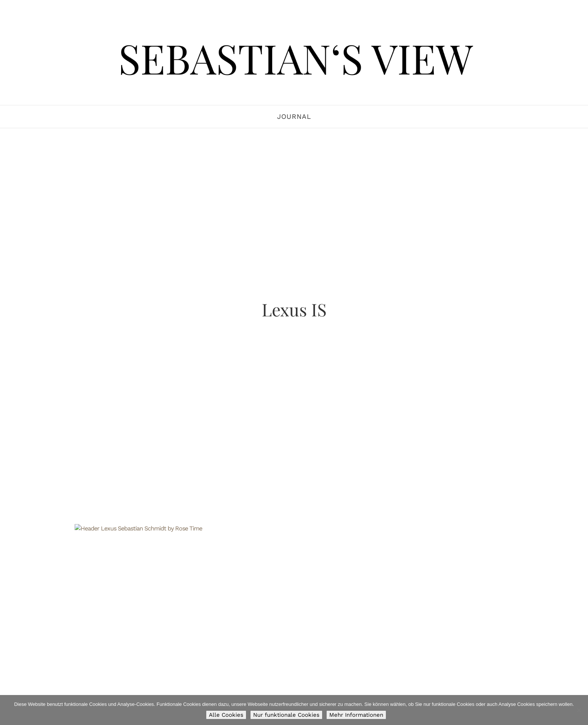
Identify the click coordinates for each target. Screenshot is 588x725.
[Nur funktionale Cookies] (579, 710)
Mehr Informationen (356, 715)
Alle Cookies (226, 715)
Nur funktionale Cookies (286, 715)
